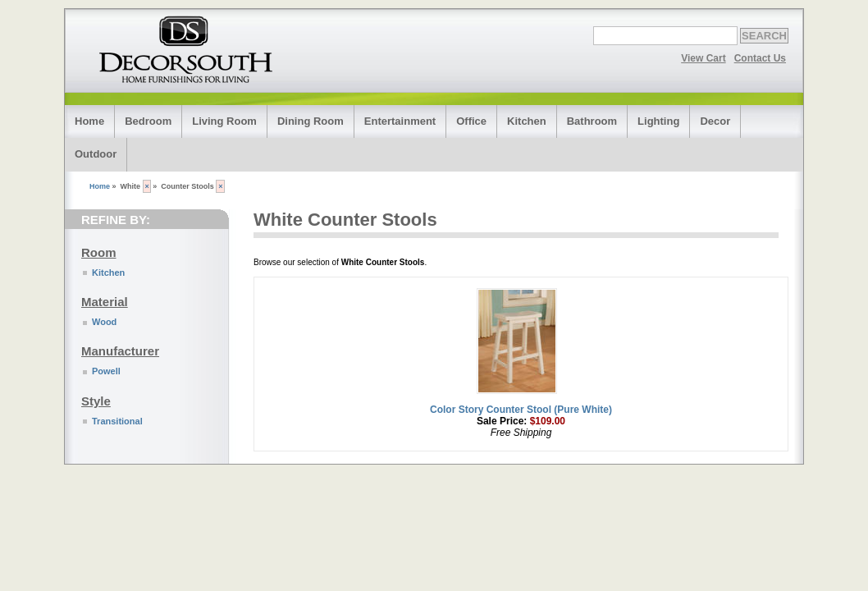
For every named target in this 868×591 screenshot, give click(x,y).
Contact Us (760, 58)
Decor (715, 121)
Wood (104, 322)
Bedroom (148, 121)
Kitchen (527, 121)
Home (89, 121)
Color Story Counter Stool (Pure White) (521, 410)
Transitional (117, 421)
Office (471, 121)
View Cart (703, 58)
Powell (106, 371)
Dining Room (311, 121)
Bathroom (592, 121)
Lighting (658, 121)
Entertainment (400, 121)
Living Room (224, 121)
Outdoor (96, 154)
